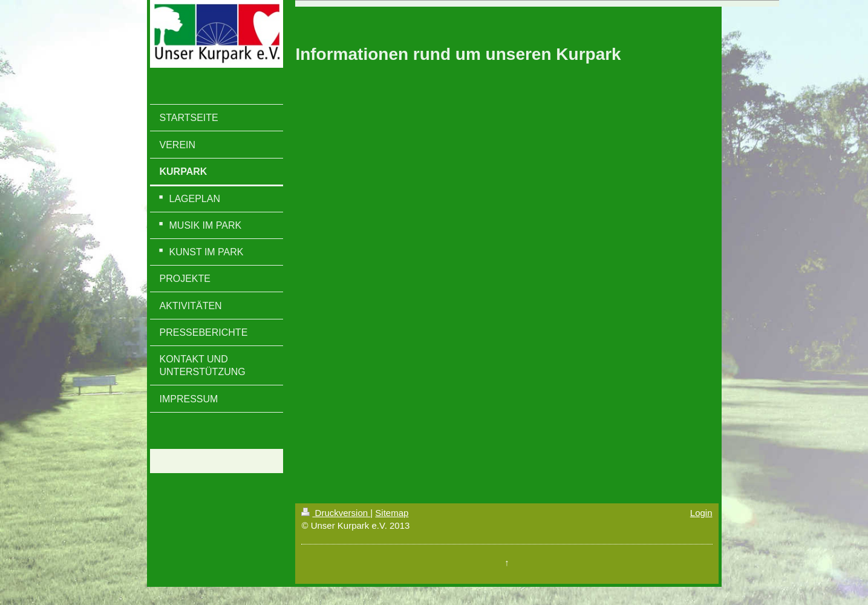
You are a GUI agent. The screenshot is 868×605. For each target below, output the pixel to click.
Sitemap (392, 513)
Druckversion (336, 513)
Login (701, 513)
